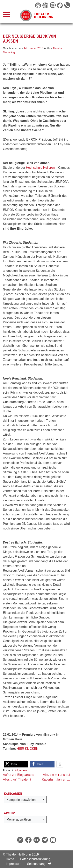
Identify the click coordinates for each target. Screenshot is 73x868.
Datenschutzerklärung (35, 859)
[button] (16, 764)
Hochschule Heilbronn (41, 168)
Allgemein (21, 770)
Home (10, 859)
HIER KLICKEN (28, 749)
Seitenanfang (39, 864)
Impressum (14, 864)
